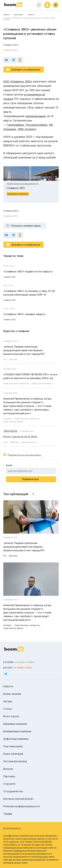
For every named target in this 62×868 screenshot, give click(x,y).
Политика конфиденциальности (21, 806)
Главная (6, 15)
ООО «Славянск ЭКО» (18, 81)
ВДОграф (14, 442)
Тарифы (8, 814)
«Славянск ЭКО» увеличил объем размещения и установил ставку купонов (29, 19)
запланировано (36, 116)
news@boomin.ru (12, 836)
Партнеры (9, 776)
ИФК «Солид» (27, 129)
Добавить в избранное (26, 70)
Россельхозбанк (37, 125)
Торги (6, 442)
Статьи (7, 709)
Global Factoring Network (42, 384)
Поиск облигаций (13, 754)
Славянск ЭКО (10, 50)
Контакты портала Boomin (18, 799)
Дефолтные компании (16, 739)
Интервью (7, 419)
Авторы (8, 701)
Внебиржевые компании (17, 731)
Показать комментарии (26, 226)
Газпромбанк (15, 125)
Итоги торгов (11, 431)
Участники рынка (13, 746)
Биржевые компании (15, 724)
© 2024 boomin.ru (12, 828)
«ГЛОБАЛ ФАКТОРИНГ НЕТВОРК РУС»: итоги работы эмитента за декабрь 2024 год (30, 376)
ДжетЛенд (13, 359)
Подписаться (30, 479)
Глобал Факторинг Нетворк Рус (16, 384)
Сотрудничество (13, 791)
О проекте (9, 784)
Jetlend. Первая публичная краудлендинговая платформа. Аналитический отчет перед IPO (24, 350)
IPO (5, 359)
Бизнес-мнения (12, 694)
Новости (31, 15)
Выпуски (8, 769)
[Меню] (56, 5)
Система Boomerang (15, 761)
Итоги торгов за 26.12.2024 (20, 437)
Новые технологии (28, 442)
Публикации (19, 15)
